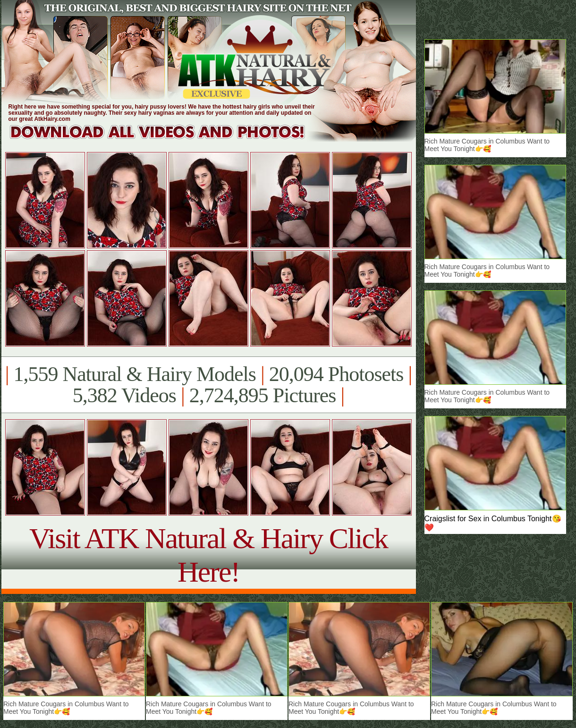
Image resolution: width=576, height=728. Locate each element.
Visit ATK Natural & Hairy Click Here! (208, 555)
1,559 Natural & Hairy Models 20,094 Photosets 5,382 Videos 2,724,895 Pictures (208, 385)
